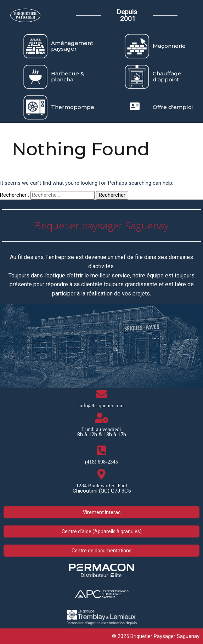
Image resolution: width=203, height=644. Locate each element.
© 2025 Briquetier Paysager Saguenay (156, 636)
